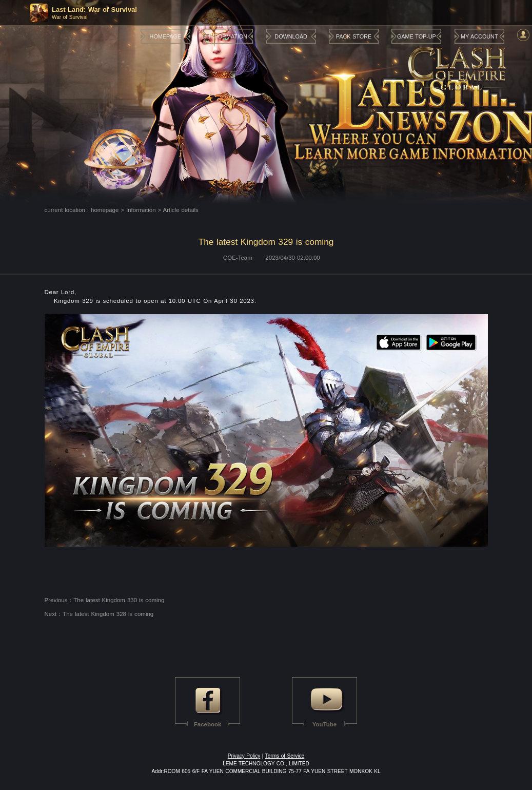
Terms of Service (285, 756)
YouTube (325, 724)
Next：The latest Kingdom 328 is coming (99, 614)
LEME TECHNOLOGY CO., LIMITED (266, 764)
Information (141, 210)
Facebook (208, 724)
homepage (105, 210)
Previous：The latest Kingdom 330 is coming (105, 600)
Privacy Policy (244, 756)
